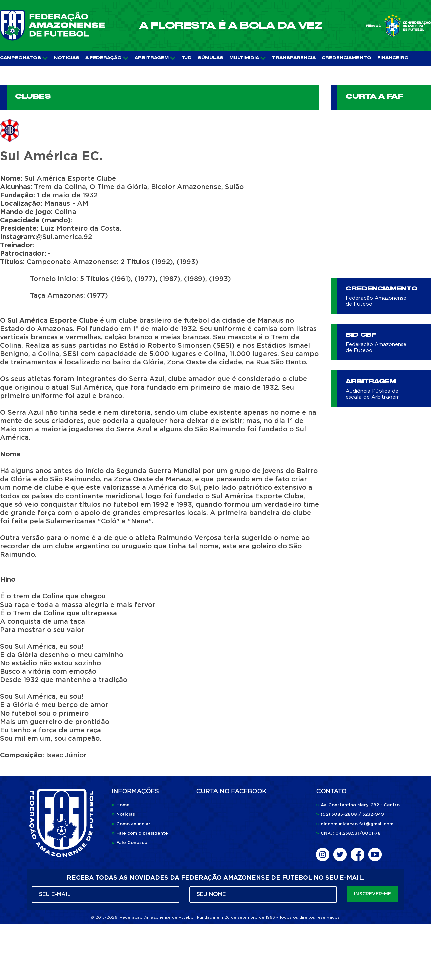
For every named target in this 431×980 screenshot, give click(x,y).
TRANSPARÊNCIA (294, 58)
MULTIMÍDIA (248, 58)
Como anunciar (131, 824)
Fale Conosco (129, 843)
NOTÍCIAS (67, 58)
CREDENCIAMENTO (346, 58)
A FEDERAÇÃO (107, 58)
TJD (187, 58)
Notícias (123, 815)
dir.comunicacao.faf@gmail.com (355, 824)
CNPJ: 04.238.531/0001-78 (348, 833)
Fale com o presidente (140, 833)
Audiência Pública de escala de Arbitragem (373, 394)
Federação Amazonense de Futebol (376, 301)
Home (121, 805)
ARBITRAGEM (155, 58)
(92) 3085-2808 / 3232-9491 (351, 815)
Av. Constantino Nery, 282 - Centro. (358, 805)
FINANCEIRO (393, 58)
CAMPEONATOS (24, 58)
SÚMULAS (210, 58)
